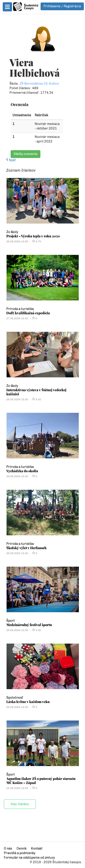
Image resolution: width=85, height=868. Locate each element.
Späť (21, 174)
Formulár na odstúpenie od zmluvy (39, 858)
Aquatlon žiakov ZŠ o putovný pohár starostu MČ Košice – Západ (44, 794)
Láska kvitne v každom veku (38, 715)
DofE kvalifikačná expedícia (38, 327)
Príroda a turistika (30, 323)
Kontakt (47, 849)
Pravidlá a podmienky (30, 853)
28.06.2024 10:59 (27, 255)
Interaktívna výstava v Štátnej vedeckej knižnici (46, 406)
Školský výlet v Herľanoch (36, 561)
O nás (18, 849)
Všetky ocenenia (35, 168)
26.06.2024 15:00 (27, 413)
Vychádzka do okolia (32, 485)
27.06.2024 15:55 (27, 332)
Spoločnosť (25, 711)
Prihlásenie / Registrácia (62, 4)
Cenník (32, 849)
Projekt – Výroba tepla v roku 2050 (43, 250)
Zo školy (22, 246)
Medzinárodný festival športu (39, 638)
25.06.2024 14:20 (27, 721)
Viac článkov (30, 818)
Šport (21, 634)
